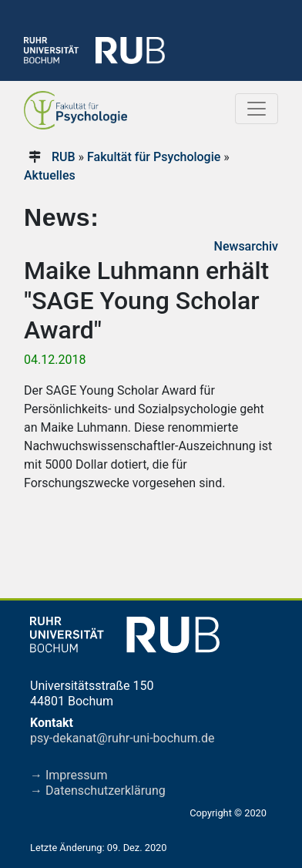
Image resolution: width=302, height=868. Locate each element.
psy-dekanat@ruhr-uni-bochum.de (122, 738)
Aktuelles (50, 175)
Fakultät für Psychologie (154, 157)
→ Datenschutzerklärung (98, 791)
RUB (64, 157)
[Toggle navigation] (257, 109)
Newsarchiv (246, 246)
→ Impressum (69, 775)
